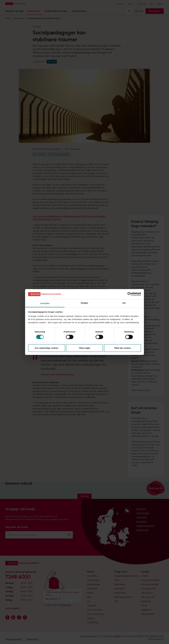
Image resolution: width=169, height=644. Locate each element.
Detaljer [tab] (84, 303)
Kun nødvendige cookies (47, 348)
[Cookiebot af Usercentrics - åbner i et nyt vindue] (129, 294)
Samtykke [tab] (45, 303)
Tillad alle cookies (122, 348)
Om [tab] (124, 303)
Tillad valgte (84, 348)
